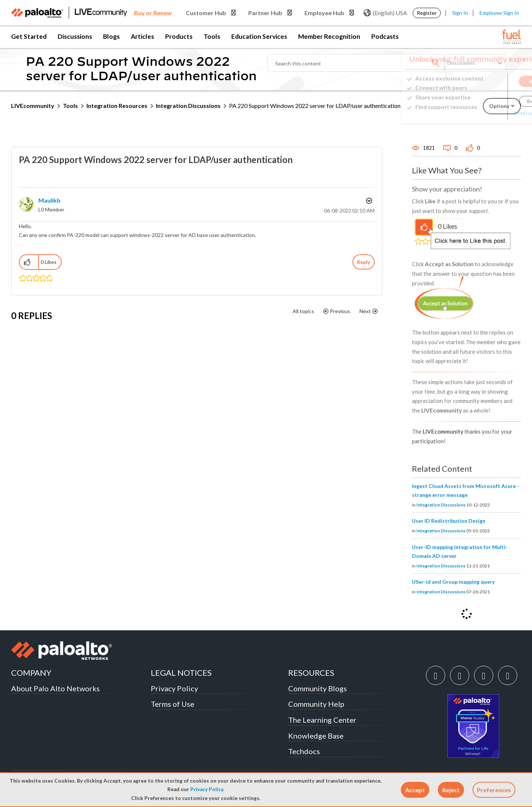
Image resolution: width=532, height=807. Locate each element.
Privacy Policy (207, 789)
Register (427, 13)
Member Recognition (329, 36)
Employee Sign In (499, 13)
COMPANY (31, 673)
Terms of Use (173, 704)
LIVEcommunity (33, 106)
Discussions (75, 36)
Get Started (29, 36)
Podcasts (385, 36)
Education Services (259, 36)
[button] (415, 790)
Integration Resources (117, 106)
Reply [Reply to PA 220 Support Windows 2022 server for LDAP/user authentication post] (364, 262)
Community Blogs (318, 688)
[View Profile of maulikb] (50, 200)
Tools (212, 36)
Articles (142, 36)
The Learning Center (322, 720)
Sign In (460, 13)
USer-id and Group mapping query (453, 582)
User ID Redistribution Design (449, 521)
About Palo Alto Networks (55, 688)
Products (179, 36)
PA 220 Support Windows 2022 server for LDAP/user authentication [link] (315, 106)
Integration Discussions (188, 106)
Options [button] (368, 201)
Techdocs (304, 751)
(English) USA (385, 13)
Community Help (316, 704)
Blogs (111, 36)
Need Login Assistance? (488, 113)
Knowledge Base (316, 736)
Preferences (494, 790)
